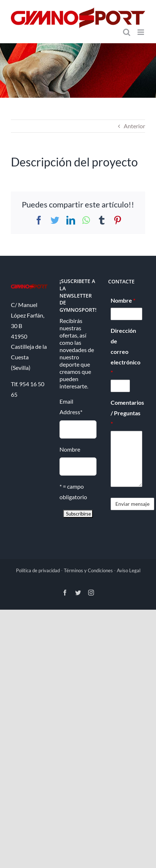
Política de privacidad (38, 570)
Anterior (134, 126)
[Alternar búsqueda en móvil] (127, 32)
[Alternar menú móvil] (141, 32)
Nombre (70, 449)
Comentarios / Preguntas (126, 413)
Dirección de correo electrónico (120, 351)
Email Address (71, 407)
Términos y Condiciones (88, 570)
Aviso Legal (129, 570)
